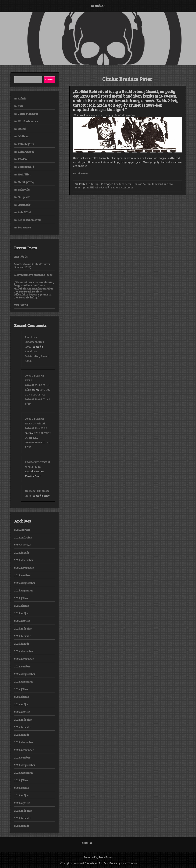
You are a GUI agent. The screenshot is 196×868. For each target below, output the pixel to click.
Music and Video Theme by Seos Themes (112, 863)
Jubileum (23, 136)
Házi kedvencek (28, 121)
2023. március (23, 811)
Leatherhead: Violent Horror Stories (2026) (32, 266)
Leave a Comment (120, 187)
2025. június (21, 606)
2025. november (24, 568)
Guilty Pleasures (28, 114)
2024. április (22, 712)
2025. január (22, 644)
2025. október (22, 575)
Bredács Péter (123, 184)
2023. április (22, 803)
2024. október (22, 666)
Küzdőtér (23, 159)
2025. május (21, 613)
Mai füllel (24, 174)
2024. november (24, 659)
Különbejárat (26, 144)
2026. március (23, 537)
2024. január (22, 735)
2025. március (23, 628)
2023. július (21, 780)
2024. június (21, 697)
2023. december (24, 742)
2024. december (24, 651)
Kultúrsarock (26, 152)
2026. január (22, 553)
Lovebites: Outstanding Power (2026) (37, 356)
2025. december (24, 560)
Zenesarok (24, 227)
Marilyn (80, 187)
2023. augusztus (24, 773)
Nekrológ (24, 189)
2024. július (21, 689)
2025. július (21, 598)
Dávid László (126, 115)
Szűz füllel (24, 212)
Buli (20, 106)
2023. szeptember (25, 765)
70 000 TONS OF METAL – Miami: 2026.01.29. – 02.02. (36, 423)
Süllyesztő (24, 197)
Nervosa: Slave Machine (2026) (34, 275)
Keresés (49, 79)
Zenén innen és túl (29, 220)
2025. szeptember (25, 583)
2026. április (22, 530)
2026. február (23, 545)
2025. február (23, 636)
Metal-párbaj (26, 182)
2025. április (22, 621)
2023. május (21, 795)
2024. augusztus (24, 681)
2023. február (23, 818)
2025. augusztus (24, 590)
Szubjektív (24, 205)
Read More (80, 173)
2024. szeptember (25, 674)
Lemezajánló (26, 167)
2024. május (21, 704)
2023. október (22, 757)
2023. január (22, 826)
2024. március (23, 720)
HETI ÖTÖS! (21, 257)
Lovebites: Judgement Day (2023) (34, 342)
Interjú (95, 184)
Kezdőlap (98, 6)
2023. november (24, 750)
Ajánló (22, 98)
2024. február (23, 727)
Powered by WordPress (98, 857)
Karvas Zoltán (142, 184)
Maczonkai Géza (162, 184)
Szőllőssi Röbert (97, 187)
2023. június (21, 788)
